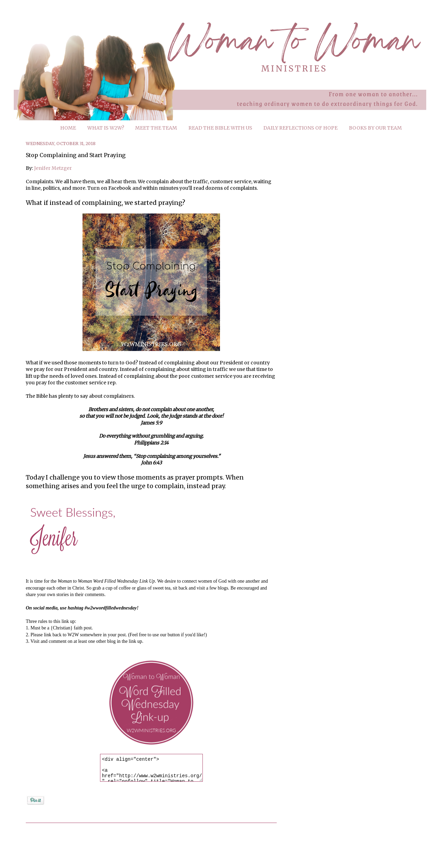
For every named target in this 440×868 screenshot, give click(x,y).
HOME (68, 128)
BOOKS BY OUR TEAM (375, 128)
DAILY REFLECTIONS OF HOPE (300, 128)
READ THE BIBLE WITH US (220, 128)
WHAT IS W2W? (106, 128)
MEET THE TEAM (156, 128)
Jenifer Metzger (53, 168)
